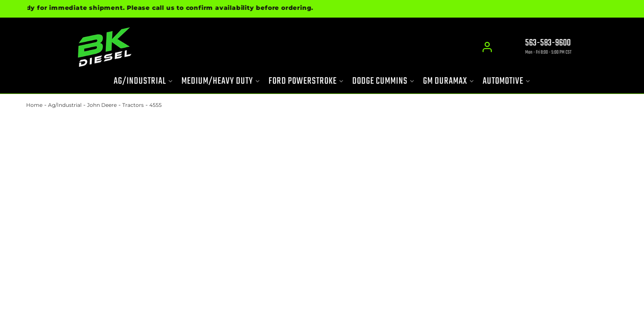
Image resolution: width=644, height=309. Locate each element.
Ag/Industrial (65, 105)
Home (34, 105)
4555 (156, 105)
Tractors (133, 105)
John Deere (102, 105)
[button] (143, 81)
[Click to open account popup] (488, 47)
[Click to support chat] (541, 48)
